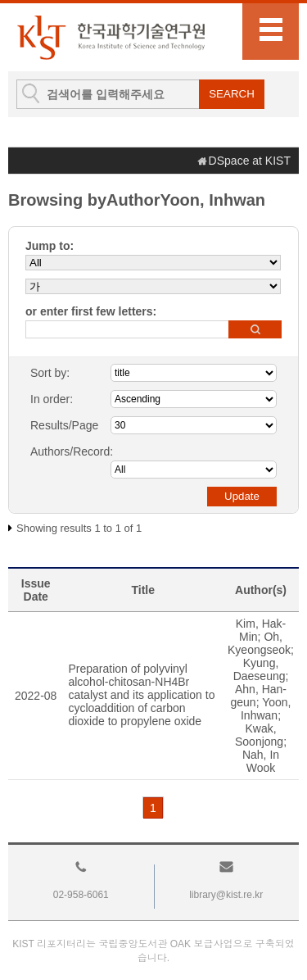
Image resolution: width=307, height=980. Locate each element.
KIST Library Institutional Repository (111, 37)
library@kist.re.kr (226, 895)
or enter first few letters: (91, 311)
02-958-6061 (81, 895)
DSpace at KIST (250, 161)
